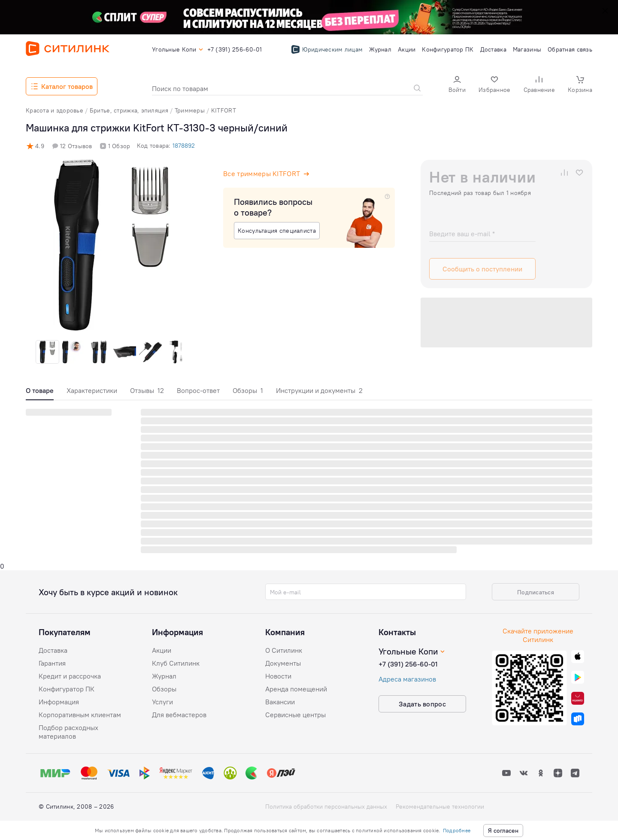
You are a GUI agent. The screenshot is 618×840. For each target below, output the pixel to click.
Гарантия (52, 663)
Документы (283, 663)
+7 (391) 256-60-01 (408, 664)
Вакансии (280, 702)
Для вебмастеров (179, 715)
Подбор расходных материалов (68, 732)
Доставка (53, 650)
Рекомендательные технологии (440, 807)
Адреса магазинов (407, 679)
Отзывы (147, 390)
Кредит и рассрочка (70, 676)
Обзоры (248, 390)
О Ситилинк (284, 650)
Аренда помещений (296, 689)
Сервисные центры (295, 715)
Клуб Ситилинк (176, 663)
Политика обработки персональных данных (326, 807)
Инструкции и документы (319, 390)
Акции (162, 650)
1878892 (184, 146)
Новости (278, 676)
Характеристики (92, 390)
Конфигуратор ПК (67, 689)
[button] (457, 85)
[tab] (40, 393)
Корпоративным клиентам (80, 715)
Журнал (164, 676)
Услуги (162, 702)
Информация (59, 702)
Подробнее (457, 830)
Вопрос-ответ (198, 390)
